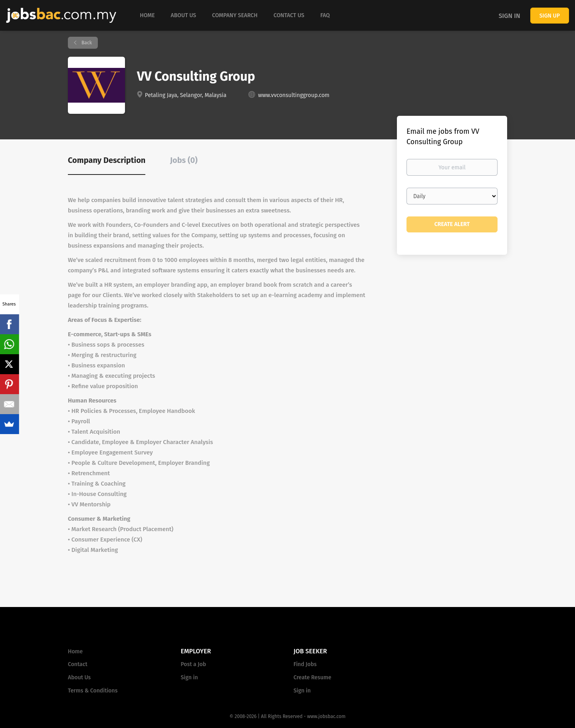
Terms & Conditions (93, 691)
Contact (78, 664)
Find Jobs (305, 664)
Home (75, 652)
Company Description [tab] (107, 160)
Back (86, 43)
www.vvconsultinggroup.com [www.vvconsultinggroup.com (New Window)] (294, 95)
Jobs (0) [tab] (184, 160)
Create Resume (312, 677)
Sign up (550, 16)
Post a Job (193, 664)
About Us (79, 677)
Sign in (510, 16)
